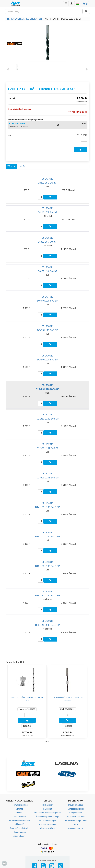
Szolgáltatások (76, 813)
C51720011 (47, 621)
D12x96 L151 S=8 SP (47, 448)
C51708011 (47, 326)
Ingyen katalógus (76, 805)
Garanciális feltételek (19, 828)
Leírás (22, 166)
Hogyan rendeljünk (19, 805)
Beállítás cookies (76, 829)
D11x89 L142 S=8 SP (47, 419)
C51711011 (47, 415)
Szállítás (19, 809)
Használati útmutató (76, 817)
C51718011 (47, 591)
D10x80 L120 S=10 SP (48, 389)
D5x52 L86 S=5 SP (47, 242)
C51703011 (47, 179)
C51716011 (47, 562)
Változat (11, 166)
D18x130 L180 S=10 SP (47, 596)
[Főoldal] (8, 19)
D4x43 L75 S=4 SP (47, 212)
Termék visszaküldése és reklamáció (19, 822)
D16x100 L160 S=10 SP (47, 566)
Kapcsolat (47, 809)
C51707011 (47, 297)
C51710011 (47, 385)
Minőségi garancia (76, 809)
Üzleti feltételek (19, 817)
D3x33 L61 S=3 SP (47, 183)
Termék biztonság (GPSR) (76, 821)
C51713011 (47, 474)
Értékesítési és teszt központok (48, 813)
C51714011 (47, 503)
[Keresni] (86, 11)
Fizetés (19, 813)
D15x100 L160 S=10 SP (47, 537)
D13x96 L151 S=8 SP (47, 478)
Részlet (27, 726)
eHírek (76, 825)
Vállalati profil (47, 805)
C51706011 (47, 267)
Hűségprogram (19, 832)
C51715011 (47, 533)
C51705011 (47, 238)
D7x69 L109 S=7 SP (47, 301)
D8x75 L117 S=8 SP (47, 330)
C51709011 (47, 356)
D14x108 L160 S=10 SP (47, 507)
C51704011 (47, 208)
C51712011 (47, 444)
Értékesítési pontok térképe (47, 817)
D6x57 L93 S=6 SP (47, 271)
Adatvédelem (19, 836)
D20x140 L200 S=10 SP (47, 625)
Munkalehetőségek (47, 821)
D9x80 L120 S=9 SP (47, 360)
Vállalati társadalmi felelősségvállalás (47, 826)
